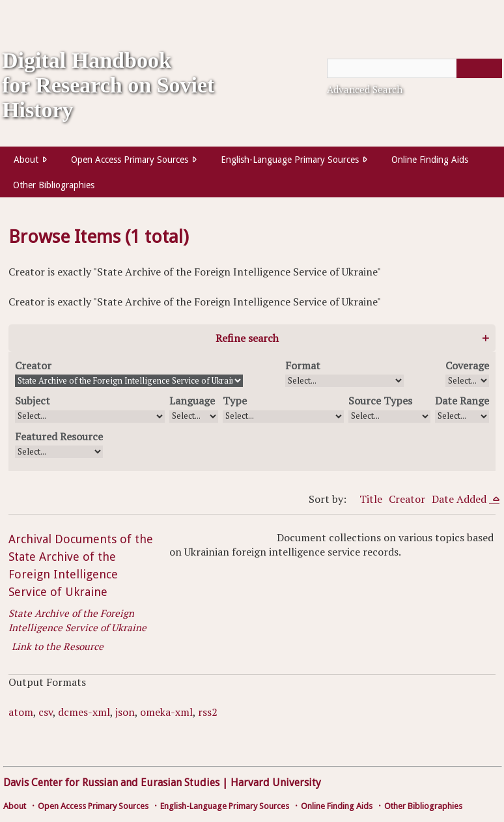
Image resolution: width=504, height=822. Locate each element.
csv (46, 712)
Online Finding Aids (430, 160)
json (125, 712)
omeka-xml (166, 712)
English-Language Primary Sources (290, 160)
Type (235, 401)
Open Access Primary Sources (130, 160)
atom (21, 712)
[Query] (414, 68)
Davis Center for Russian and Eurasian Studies (111, 783)
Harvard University (276, 783)
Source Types (380, 401)
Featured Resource (59, 436)
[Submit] (479, 68)
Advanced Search (365, 89)
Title (371, 499)
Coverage (467, 365)
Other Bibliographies (54, 185)
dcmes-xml (84, 712)
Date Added (460, 499)
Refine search (247, 338)
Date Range (462, 401)
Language (192, 401)
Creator (33, 365)
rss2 (208, 712)
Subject (33, 401)
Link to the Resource (58, 646)
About (26, 160)
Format (303, 365)
